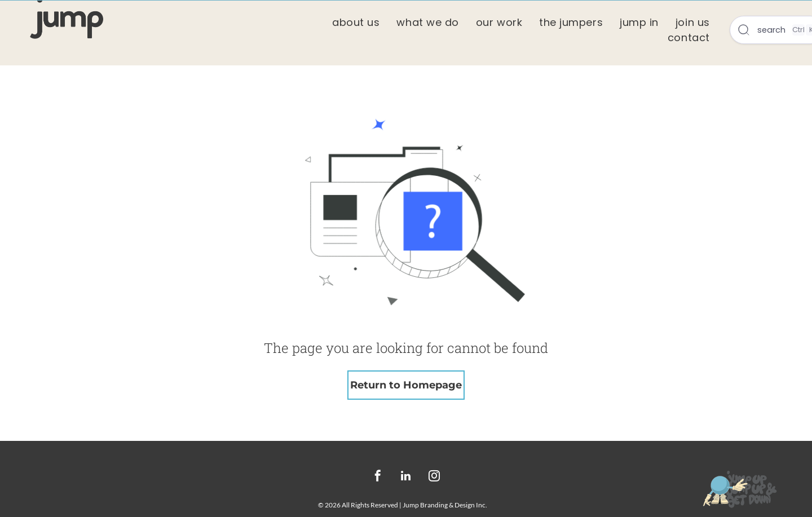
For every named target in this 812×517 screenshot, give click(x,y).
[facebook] (378, 477)
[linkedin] (406, 477)
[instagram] (434, 477)
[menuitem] (356, 22)
